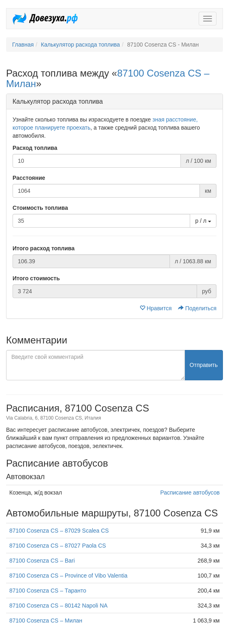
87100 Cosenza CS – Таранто (48, 591)
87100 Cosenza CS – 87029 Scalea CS (59, 531)
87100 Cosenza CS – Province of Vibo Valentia (68, 576)
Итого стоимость (36, 278)
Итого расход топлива (43, 248)
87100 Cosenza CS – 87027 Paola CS (58, 546)
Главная (23, 45)
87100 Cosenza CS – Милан (46, 621)
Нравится (157, 308)
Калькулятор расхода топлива (80, 45)
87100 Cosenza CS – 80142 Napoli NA (58, 606)
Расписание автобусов (190, 493)
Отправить (204, 365)
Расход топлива (35, 148)
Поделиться (197, 308)
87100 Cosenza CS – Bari (42, 561)
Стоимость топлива (40, 208)
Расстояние (29, 178)
